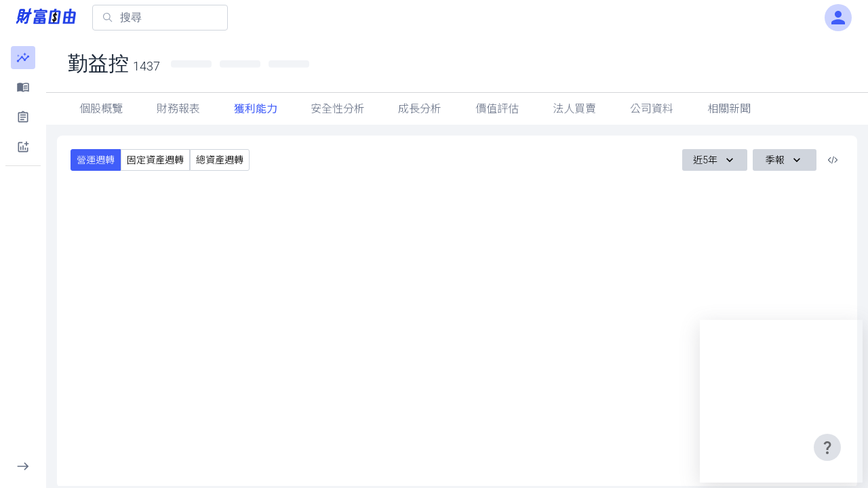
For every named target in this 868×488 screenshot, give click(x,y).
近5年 (715, 160)
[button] (23, 58)
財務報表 (178, 109)
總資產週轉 (220, 160)
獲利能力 (256, 109)
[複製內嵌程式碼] (833, 160)
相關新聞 (729, 109)
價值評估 (497, 109)
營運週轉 (96, 160)
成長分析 (420, 109)
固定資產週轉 (155, 160)
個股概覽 (101, 109)
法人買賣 (574, 109)
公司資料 (652, 109)
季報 (785, 160)
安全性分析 (338, 109)
